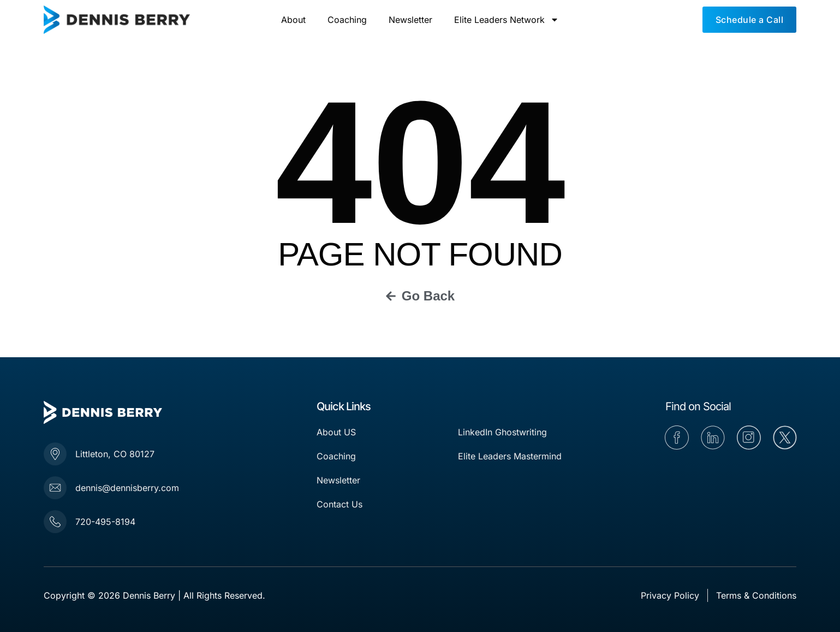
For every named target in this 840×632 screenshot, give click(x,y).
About (293, 20)
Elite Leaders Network (507, 20)
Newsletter (410, 20)
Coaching (347, 20)
